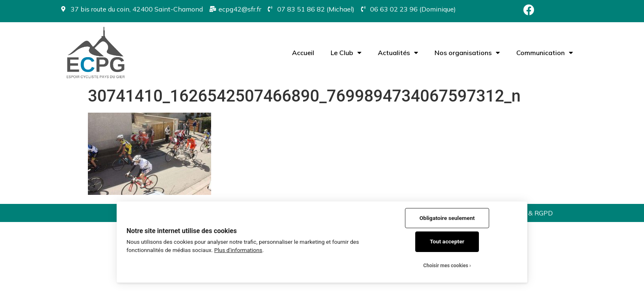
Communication (545, 53)
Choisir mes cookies (446, 266)
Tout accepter (447, 241)
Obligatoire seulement (447, 218)
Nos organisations (467, 53)
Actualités (398, 53)
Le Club (346, 53)
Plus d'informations (238, 250)
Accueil (303, 53)
